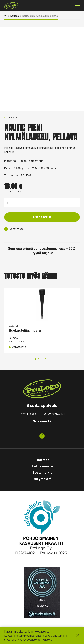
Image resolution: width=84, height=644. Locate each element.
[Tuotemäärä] (42, 202)
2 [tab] (39, 359)
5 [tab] (49, 359)
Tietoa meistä (42, 466)
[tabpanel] (42, 320)
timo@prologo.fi (29, 414)
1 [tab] (35, 359)
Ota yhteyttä (42, 479)
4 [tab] (45, 359)
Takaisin (12, 117)
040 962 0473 (57, 414)
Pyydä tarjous (42, 253)
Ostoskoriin (42, 217)
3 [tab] (42, 359)
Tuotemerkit (42, 472)
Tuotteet (42, 460)
